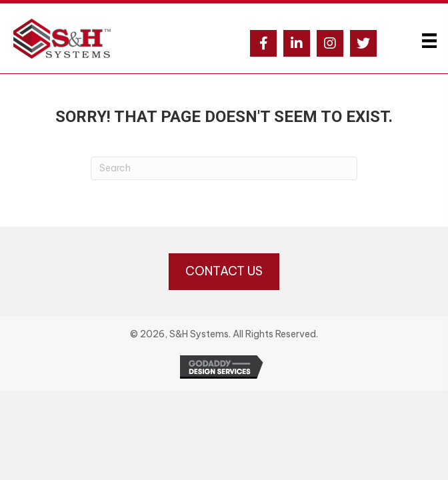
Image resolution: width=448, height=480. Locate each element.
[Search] (224, 168)
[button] (263, 43)
